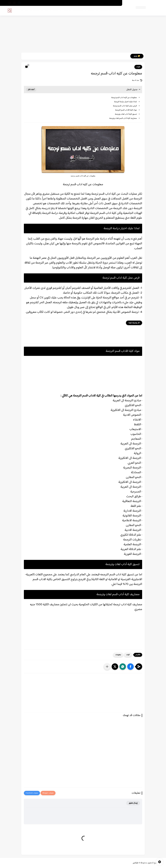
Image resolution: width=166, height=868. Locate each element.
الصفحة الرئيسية (114, 3)
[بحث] (10, 11)
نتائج (46, 10)
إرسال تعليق (133, 803)
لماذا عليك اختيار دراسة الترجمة (125, 102)
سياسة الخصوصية (99, 3)
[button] (130, 667)
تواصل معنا (85, 3)
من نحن (67, 3)
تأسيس (65, 10)
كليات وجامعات (78, 10)
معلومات (118, 655)
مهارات (56, 10)
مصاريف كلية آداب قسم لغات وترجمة (123, 118)
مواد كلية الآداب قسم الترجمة (126, 110)
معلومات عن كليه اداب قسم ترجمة (124, 98)
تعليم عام (91, 10)
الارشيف (75, 3)
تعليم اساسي (104, 10)
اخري (27, 10)
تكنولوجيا (36, 10)
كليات (138, 67)
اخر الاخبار (116, 10)
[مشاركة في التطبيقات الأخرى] (107, 667)
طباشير (136, 863)
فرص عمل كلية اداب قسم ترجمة (125, 106)
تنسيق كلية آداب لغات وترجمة (126, 114)
